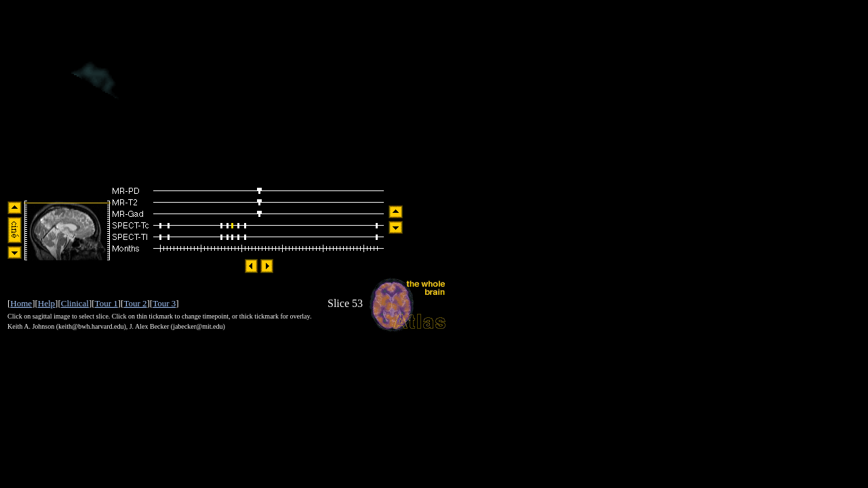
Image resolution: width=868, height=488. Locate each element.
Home (21, 303)
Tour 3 (164, 303)
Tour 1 (106, 303)
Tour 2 (135, 303)
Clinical (75, 303)
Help (46, 303)
